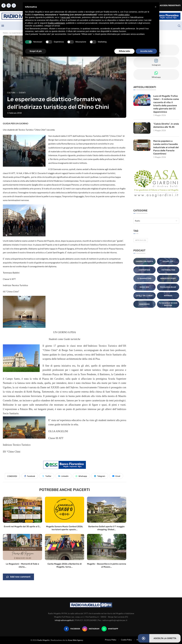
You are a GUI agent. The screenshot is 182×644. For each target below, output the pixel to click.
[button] (156, 7)
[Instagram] (9, 6)
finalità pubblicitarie (56, 23)
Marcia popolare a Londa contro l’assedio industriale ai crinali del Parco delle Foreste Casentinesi (166, 147)
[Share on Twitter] (47, 476)
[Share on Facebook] (30, 476)
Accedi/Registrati (169, 5)
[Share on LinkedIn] (63, 476)
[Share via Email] (116, 476)
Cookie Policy (126, 640)
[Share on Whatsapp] (81, 476)
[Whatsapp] (14, 6)
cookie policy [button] (124, 15)
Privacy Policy (111, 640)
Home (5, 33)
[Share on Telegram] (100, 476)
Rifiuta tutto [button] (124, 51)
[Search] (179, 26)
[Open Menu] (3, 26)
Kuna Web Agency (76, 640)
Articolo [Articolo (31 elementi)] (141, 240)
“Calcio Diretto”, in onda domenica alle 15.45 (166, 125)
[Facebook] (4, 6)
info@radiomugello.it (64, 620)
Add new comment (18, 577)
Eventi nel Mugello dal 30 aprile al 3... (22, 527)
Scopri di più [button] (36, 51)
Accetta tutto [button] (146, 51)
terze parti (66, 17)
